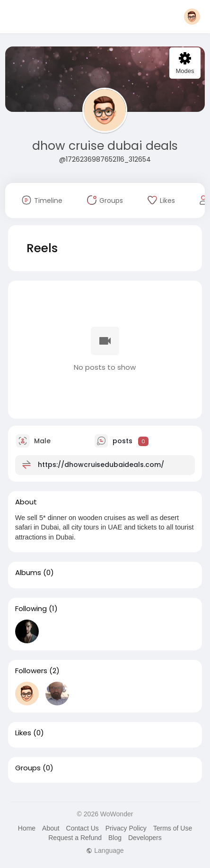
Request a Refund (75, 838)
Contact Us (83, 828)
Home (27, 828)
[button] (192, 17)
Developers (145, 838)
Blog (115, 838)
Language (105, 850)
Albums (28, 573)
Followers (31, 671)
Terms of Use (173, 828)
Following (31, 609)
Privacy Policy (126, 828)
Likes (23, 733)
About (51, 828)
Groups (28, 768)
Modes (185, 63)
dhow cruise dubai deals (105, 146)
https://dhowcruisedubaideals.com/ (101, 465)
